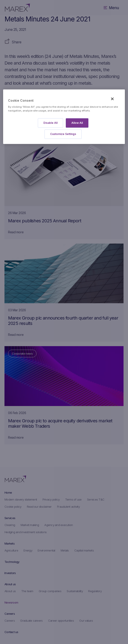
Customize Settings (63, 134)
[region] (64, 117)
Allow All (77, 123)
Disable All (50, 123)
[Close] (112, 99)
